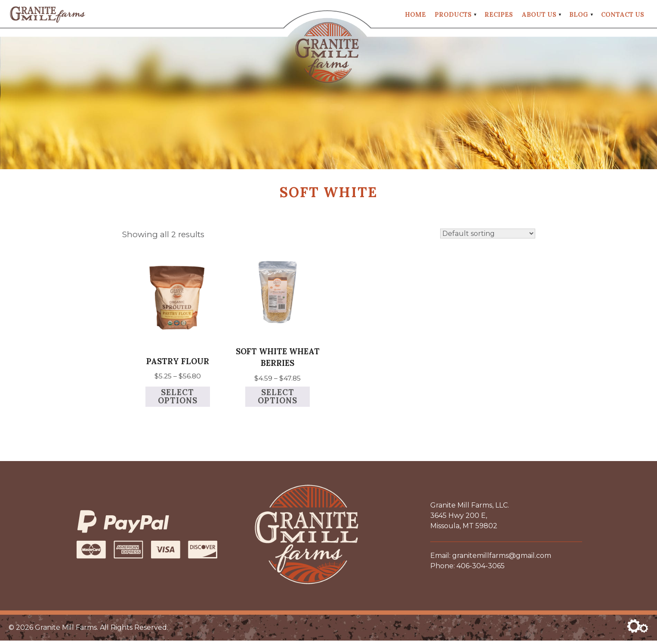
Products (453, 15)
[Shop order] (488, 235)
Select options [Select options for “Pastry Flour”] (177, 400)
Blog (579, 15)
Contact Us (623, 15)
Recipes (499, 15)
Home (415, 15)
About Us (539, 15)
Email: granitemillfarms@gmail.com (491, 559)
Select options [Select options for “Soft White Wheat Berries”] (278, 400)
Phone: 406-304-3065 (467, 569)
